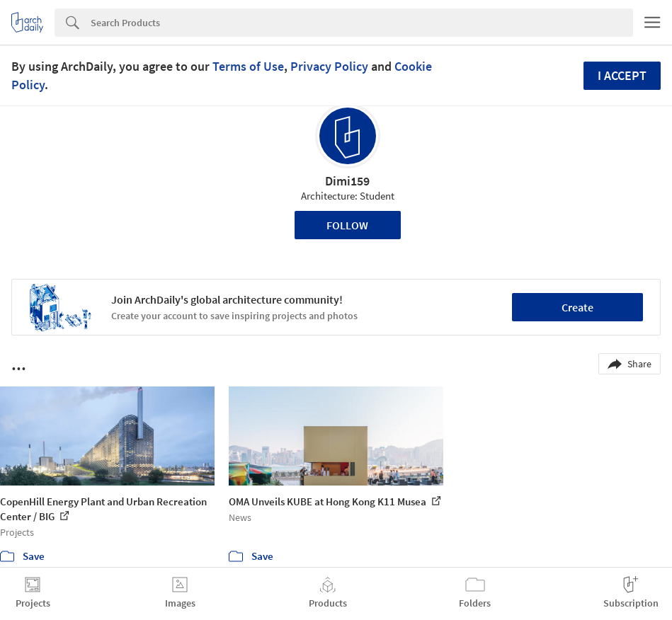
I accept (622, 75)
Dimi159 (347, 181)
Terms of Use (248, 66)
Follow (347, 225)
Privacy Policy (329, 66)
